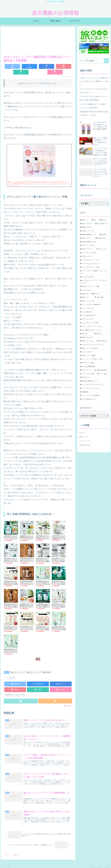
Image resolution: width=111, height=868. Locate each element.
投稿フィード (84, 437)
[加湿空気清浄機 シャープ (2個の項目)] (89, 235)
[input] (94, 61)
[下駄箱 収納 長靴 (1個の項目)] (101, 370)
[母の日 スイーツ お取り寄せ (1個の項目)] (94, 348)
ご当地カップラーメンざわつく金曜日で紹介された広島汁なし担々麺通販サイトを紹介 (94, 81)
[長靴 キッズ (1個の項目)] (86, 297)
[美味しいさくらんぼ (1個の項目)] (87, 341)
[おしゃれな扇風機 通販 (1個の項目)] (94, 367)
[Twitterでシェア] (9, 66)
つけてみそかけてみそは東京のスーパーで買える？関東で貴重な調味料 (94, 98)
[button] (66, 66)
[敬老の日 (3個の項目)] (103, 220)
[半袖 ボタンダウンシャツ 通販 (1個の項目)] (94, 286)
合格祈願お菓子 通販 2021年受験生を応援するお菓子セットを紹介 (94, 113)
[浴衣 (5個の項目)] (94, 220)
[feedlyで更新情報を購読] (21, 695)
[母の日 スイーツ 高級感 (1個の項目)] (94, 356)
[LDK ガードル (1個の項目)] (94, 377)
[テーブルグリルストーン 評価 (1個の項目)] (94, 267)
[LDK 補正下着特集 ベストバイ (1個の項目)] (94, 381)
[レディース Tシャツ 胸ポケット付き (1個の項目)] (94, 359)
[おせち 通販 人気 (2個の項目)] (102, 224)
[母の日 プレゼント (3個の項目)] (87, 224)
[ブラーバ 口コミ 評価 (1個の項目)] (87, 374)
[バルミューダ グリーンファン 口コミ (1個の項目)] (94, 327)
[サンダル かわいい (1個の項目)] (94, 290)
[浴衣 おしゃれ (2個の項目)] (102, 249)
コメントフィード (85, 441)
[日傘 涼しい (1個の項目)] (101, 334)
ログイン (82, 433)
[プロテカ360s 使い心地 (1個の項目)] (94, 399)
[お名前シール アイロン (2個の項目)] (94, 231)
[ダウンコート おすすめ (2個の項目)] (94, 245)
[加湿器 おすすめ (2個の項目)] (94, 227)
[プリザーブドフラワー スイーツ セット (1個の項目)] (94, 345)
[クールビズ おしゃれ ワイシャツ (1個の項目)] (94, 264)
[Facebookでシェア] (21, 66)
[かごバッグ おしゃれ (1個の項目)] (94, 308)
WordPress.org (84, 445)
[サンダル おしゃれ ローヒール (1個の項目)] (94, 388)
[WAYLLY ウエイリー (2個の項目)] (87, 249)
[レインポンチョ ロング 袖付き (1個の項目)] (94, 323)
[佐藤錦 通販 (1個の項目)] (94, 392)
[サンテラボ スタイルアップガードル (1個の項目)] (94, 385)
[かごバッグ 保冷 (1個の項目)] (94, 352)
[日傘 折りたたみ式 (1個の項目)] (94, 337)
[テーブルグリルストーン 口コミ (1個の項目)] (94, 260)
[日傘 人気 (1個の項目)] (86, 334)
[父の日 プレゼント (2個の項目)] (94, 256)
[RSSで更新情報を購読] (55, 695)
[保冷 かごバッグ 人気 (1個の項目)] (94, 301)
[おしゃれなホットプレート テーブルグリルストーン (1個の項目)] (94, 282)
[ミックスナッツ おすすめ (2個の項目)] (94, 253)
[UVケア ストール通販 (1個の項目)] (94, 363)
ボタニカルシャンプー (18, 667)
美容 (7, 667)
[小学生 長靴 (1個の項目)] (101, 297)
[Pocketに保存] (44, 66)
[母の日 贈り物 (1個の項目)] (102, 341)
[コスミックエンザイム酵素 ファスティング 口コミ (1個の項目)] (94, 272)
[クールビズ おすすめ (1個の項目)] (94, 277)
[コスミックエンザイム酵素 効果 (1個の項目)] (94, 305)
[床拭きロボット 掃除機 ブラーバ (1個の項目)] (94, 294)
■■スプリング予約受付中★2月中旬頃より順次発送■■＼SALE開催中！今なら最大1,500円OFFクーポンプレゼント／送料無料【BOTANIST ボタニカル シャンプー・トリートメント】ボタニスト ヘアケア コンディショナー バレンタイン (39, 178)
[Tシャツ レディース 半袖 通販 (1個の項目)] (94, 396)
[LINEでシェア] (55, 66)
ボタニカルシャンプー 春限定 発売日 (39, 667)
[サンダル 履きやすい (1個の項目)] (94, 312)
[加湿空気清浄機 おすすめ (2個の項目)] (94, 242)
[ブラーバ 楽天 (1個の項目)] (102, 374)
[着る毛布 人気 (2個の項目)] (102, 238)
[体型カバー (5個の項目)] (85, 220)
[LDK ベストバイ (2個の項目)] (87, 238)
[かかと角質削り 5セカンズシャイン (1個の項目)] (94, 330)
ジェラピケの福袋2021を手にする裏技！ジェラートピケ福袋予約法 (93, 106)
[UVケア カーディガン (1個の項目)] (94, 319)
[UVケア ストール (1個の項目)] (86, 370)
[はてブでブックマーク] (32, 66)
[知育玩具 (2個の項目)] (104, 235)
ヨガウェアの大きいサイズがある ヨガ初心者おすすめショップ (93, 91)
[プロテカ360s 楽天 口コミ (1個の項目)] (94, 316)
